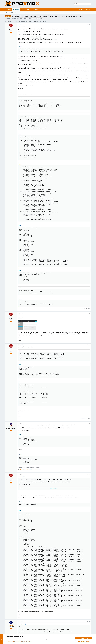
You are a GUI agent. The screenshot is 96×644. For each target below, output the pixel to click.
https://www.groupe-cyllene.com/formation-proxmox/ (29, 470)
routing (36, 18)
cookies (16, 639)
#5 (90, 474)
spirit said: (21, 477)
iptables (26, 18)
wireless (40, 18)
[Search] (82, 4)
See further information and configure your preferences (19, 641)
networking (31, 18)
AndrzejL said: (22, 624)
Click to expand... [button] (54, 488)
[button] (30, 9)
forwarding (21, 18)
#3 (90, 345)
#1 (90, 24)
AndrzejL (8, 18)
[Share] (88, 24)
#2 (90, 313)
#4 (90, 423)
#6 (90, 622)
